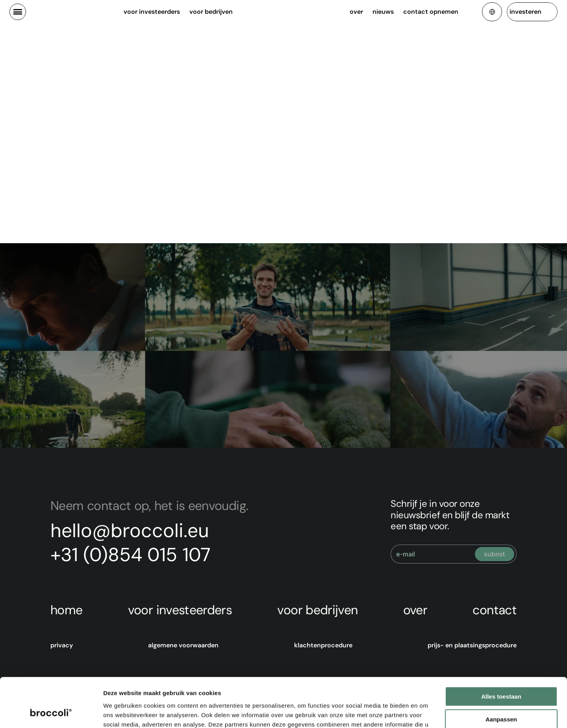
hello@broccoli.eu (130, 531)
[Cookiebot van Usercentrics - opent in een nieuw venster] (51, 713)
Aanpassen (501, 676)
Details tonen (122, 712)
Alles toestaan (501, 653)
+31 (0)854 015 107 (131, 555)
